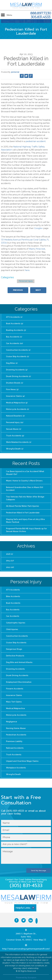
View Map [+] (40, 937)
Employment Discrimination (19, 680)
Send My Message (39, 868)
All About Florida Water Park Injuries (22, 505)
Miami (32, 249)
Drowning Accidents (17, 369)
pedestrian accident (36, 141)
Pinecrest (40, 249)
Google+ (38, 228)
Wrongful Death (14, 448)
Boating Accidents (16, 330)
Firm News (12, 389)
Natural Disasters (15, 415)
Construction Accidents (18, 350)
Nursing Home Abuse (16, 726)
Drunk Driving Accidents (18, 376)
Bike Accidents (13, 595)
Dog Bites (12, 363)
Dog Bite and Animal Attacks (19, 660)
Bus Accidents (14, 337)
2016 (9, 553)
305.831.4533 (41, 17)
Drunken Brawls (14, 382)
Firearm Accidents (14, 686)
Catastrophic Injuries (15, 621)
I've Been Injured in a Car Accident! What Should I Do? (28, 472)
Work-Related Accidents (18, 441)
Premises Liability (14, 739)
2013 (10, 559)
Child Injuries (12, 628)
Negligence (11, 719)
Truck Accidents (15, 435)
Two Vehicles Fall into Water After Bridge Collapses (25, 497)
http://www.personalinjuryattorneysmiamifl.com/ (26, 946)
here (27, 270)
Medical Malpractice (17, 402)
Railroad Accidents (15, 745)
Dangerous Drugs (14, 647)
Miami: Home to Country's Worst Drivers (24, 480)
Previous (18, 290)
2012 (10, 566)
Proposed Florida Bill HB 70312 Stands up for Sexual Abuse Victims (26, 529)
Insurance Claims (15, 395)
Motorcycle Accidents (17, 408)
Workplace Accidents (16, 765)
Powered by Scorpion (26, 975)
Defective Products (15, 654)
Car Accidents (14, 343)
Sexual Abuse (13, 428)
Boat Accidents (14, 323)
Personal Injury (26, 281)
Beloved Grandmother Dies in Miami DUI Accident (24, 488)
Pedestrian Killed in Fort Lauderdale (22, 511)
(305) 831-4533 (26, 883)
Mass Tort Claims (14, 700)
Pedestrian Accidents (16, 732)
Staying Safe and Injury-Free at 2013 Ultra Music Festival (28, 519)
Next (38, 290)
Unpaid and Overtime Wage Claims (22, 758)
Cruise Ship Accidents (17, 356)
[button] (26, 906)
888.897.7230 (41, 13)
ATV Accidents (14, 317)
